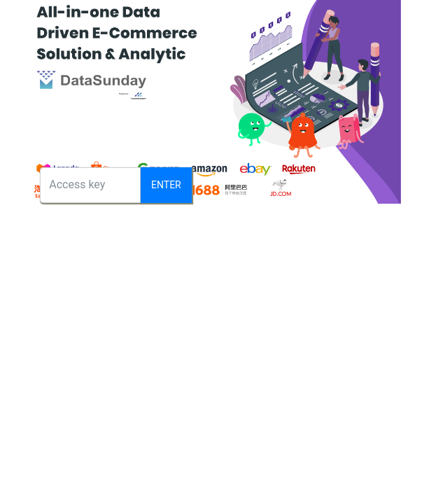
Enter (166, 185)
